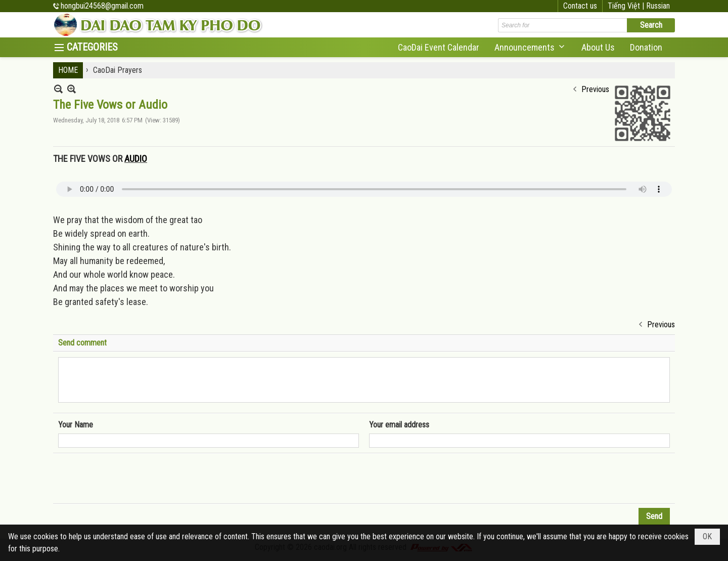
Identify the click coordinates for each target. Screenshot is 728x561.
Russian (658, 6)
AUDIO (136, 159)
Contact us (580, 6)
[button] (530, 47)
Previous (595, 89)
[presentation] (135, 479)
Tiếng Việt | (627, 6)
